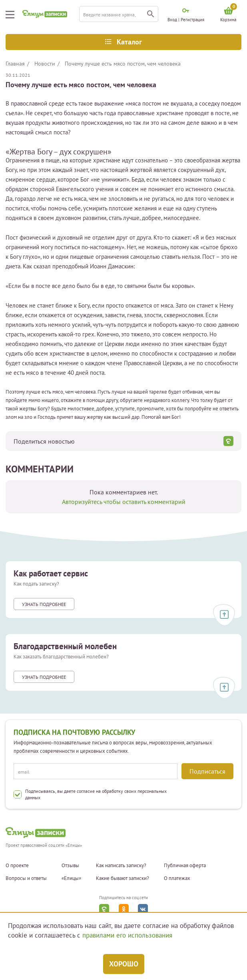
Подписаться (207, 771)
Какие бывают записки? (123, 878)
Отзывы (70, 866)
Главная (15, 64)
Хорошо (124, 964)
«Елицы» (71, 878)
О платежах (177, 878)
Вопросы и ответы (26, 878)
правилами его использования (127, 935)
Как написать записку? (121, 866)
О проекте (17, 866)
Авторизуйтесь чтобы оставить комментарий (124, 502)
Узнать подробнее (44, 604)
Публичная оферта (185, 866)
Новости (45, 64)
